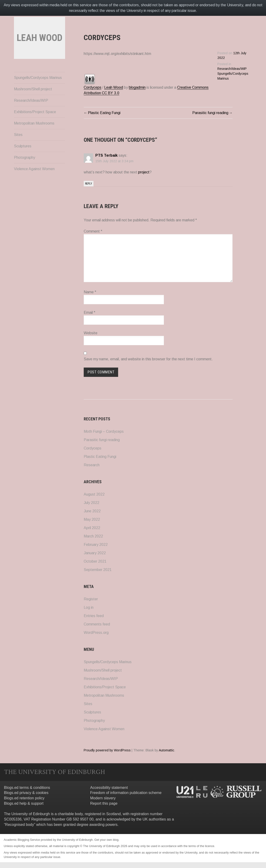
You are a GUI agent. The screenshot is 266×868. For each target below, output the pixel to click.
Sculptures (23, 159)
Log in (89, 607)
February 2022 (96, 545)
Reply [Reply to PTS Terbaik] (89, 184)
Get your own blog (106, 840)
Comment (93, 231)
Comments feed (97, 624)
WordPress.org (96, 633)
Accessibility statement (109, 788)
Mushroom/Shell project (33, 102)
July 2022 (91, 503)
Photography (25, 171)
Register (91, 599)
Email (90, 312)
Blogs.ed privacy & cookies (26, 793)
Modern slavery (103, 798)
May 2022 (92, 519)
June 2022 (92, 511)
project (144, 172)
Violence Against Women (34, 182)
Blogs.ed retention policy (24, 798)
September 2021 (98, 570)
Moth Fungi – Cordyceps (104, 431)
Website (91, 333)
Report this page (104, 803)
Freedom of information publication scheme (126, 793)
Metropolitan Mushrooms (34, 136)
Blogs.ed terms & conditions (27, 788)
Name (90, 292)
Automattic (166, 750)
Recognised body (20, 825)
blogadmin (137, 87)
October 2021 (95, 561)
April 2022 (92, 528)
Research (92, 465)
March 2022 (93, 536)
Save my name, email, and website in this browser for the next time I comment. (148, 359)
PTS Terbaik (106, 155)
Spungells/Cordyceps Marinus (38, 91)
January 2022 (95, 553)
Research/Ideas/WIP (31, 113)
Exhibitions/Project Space (35, 125)
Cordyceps (93, 87)
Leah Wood (114, 87)
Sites (18, 148)
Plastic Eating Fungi (104, 113)
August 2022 (94, 494)
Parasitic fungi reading (210, 113)
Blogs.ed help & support (24, 803)
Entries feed (94, 616)
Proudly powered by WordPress (107, 750)
